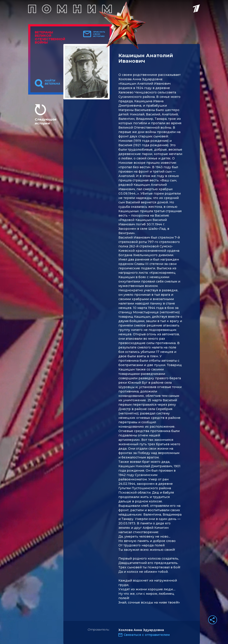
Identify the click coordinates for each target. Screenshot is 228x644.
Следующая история (46, 121)
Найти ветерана (52, 82)
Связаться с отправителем (147, 635)
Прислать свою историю (99, 34)
